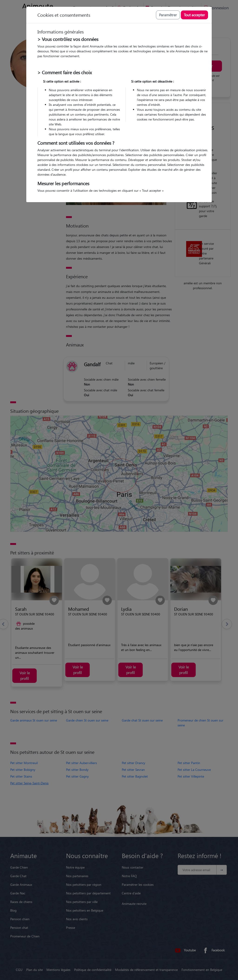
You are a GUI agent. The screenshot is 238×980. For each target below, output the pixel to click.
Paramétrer (168, 15)
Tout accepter (194, 15)
